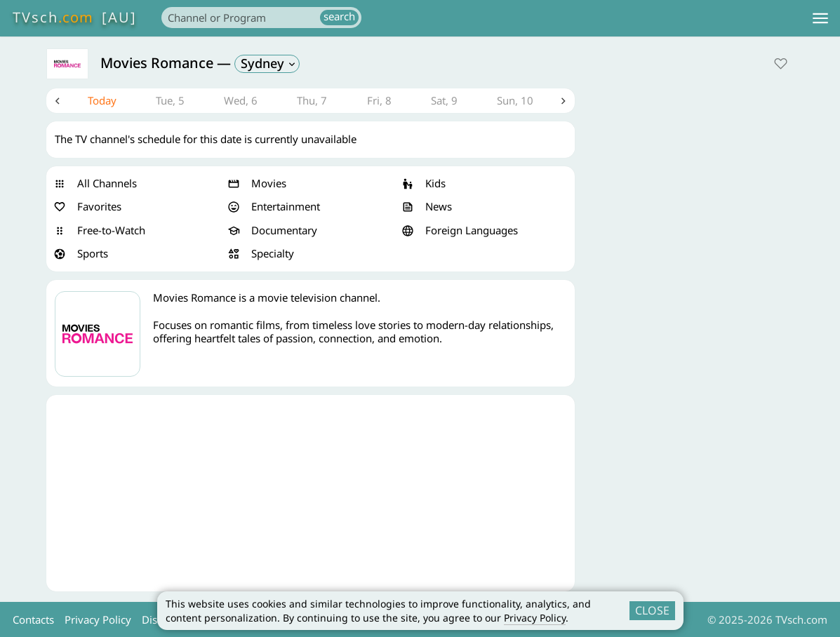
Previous (58, 101)
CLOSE (652, 610)
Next (564, 101)
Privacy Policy (535, 618)
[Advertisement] (311, 493)
